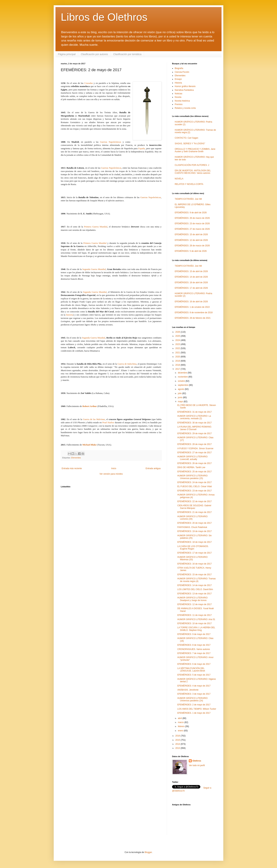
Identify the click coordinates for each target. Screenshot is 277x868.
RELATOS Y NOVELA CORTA (189, 184)
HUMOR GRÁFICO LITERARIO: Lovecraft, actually (193, 458)
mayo (181, 402)
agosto (181, 389)
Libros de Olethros (104, 17)
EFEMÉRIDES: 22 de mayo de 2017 (195, 501)
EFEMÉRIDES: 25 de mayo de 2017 (195, 472)
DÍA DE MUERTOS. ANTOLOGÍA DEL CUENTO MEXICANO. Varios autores (193, 172)
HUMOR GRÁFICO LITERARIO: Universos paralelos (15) (193, 477)
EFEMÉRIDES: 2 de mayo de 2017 (194, 705)
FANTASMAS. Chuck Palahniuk (192, 527)
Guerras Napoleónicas (111, 142)
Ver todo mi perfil (197, 765)
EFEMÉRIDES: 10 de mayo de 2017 (195, 623)
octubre (182, 381)
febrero (182, 726)
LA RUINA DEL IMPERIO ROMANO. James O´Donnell (195, 428)
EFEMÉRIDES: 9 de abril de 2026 (191, 213)
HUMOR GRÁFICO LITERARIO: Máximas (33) (193, 558)
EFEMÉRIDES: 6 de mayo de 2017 (194, 664)
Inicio (114, 468)
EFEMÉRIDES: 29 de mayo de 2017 (195, 433)
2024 (178, 340)
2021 (178, 353)
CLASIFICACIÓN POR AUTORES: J (192, 165)
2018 (178, 365)
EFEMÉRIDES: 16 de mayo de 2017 (195, 564)
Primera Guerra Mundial (96, 227)
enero (181, 731)
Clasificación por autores (94, 54)
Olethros (197, 761)
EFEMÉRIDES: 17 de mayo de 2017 (195, 553)
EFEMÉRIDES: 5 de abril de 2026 (191, 251)
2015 (178, 740)
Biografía (179, 68)
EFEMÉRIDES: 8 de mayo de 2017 (194, 645)
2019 (178, 361)
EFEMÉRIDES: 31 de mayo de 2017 (195, 412)
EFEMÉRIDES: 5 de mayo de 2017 (194, 675)
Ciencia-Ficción (182, 72)
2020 (178, 357)
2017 (178, 369)
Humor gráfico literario (185, 86)
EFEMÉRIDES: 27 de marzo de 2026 (192, 229)
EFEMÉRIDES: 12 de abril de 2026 (191, 240)
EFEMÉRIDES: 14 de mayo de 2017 (195, 585)
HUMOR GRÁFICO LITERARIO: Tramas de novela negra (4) (197, 580)
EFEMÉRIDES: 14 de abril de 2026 (191, 277)
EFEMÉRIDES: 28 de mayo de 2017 (195, 444)
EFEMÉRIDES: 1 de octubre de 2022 (192, 307)
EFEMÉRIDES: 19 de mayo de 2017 (195, 531)
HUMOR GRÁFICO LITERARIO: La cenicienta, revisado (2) (194, 417)
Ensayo (178, 79)
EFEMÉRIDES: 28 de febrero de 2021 (193, 318)
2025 (178, 336)
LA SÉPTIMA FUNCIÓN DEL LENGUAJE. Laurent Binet (191, 670)
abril (180, 718)
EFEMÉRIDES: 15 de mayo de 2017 (195, 575)
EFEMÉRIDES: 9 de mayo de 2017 (194, 634)
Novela (178, 97)
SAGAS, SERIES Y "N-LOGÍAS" (190, 144)
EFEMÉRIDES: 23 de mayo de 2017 (195, 491)
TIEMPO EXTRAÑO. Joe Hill (188, 199)
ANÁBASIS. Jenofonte (188, 690)
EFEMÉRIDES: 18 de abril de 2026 (191, 283)
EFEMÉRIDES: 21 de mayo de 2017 (195, 512)
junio (180, 397)
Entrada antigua (153, 468)
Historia (178, 83)
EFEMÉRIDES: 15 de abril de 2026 (191, 234)
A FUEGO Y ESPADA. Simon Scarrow (195, 448)
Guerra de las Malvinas (94, 419)
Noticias (179, 94)
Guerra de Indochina (127, 364)
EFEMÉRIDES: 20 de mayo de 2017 (195, 523)
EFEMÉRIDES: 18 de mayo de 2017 (195, 542)
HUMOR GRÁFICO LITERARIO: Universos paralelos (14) (193, 699)
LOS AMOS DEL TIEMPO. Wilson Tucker (197, 709)
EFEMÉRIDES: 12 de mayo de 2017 (195, 604)
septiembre (183, 385)
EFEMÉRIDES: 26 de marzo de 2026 (192, 218)
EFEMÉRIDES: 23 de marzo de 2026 (192, 224)
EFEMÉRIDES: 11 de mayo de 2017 (195, 615)
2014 (178, 744)
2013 (178, 748)
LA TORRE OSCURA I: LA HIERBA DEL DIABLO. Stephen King (196, 629)
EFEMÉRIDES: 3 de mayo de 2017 (194, 694)
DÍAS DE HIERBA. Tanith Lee (191, 467)
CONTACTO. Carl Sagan (186, 138)
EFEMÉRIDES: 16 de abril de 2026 (191, 302)
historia (70, 315)
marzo (181, 722)
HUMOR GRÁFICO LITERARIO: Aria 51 (196, 619)
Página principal (67, 54)
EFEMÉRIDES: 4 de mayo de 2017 (194, 686)
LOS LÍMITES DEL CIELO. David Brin (195, 589)
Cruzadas (89, 83)
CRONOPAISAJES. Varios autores (194, 649)
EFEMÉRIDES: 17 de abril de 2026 (191, 288)
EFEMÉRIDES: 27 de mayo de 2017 (195, 453)
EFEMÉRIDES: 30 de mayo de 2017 (195, 423)
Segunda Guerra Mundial (94, 269)
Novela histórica (182, 101)
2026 (178, 332)
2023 (178, 344)
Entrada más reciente (72, 468)
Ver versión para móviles (111, 474)
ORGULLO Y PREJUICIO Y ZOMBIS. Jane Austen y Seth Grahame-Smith (195, 150)
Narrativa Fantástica (184, 90)
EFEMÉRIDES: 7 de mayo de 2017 (194, 653)
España (142, 148)
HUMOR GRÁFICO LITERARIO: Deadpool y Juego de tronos (193, 599)
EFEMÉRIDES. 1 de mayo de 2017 (194, 713)
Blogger (148, 852)
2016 (178, 736)
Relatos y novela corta (185, 108)
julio (180, 393)
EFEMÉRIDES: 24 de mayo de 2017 (195, 482)
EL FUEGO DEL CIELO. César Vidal (195, 486)
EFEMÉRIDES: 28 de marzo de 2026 (192, 246)
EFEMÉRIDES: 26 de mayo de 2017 (195, 463)
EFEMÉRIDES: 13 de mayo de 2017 (195, 594)
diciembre (183, 373)
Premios (179, 104)
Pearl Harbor (108, 422)
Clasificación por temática (127, 54)
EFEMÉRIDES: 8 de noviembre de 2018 (194, 313)
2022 (178, 348)
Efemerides (76, 458)
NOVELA (179, 179)
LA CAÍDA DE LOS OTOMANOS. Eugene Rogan (193, 548)
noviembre (183, 377)
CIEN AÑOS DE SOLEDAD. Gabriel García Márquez (194, 507)
